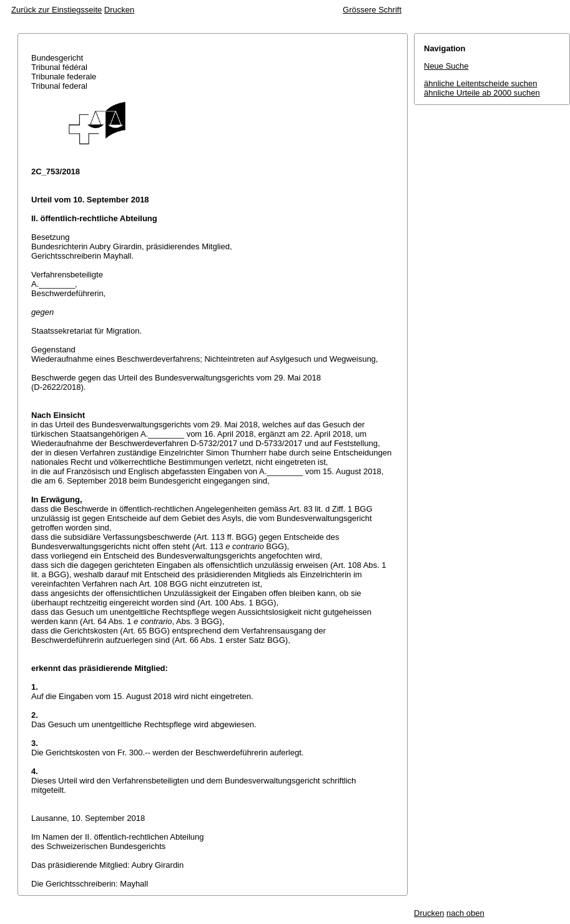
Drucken (119, 10)
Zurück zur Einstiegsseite (57, 10)
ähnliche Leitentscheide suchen (480, 83)
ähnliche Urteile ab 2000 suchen (482, 93)
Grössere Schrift (372, 10)
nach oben (465, 913)
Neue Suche (446, 66)
